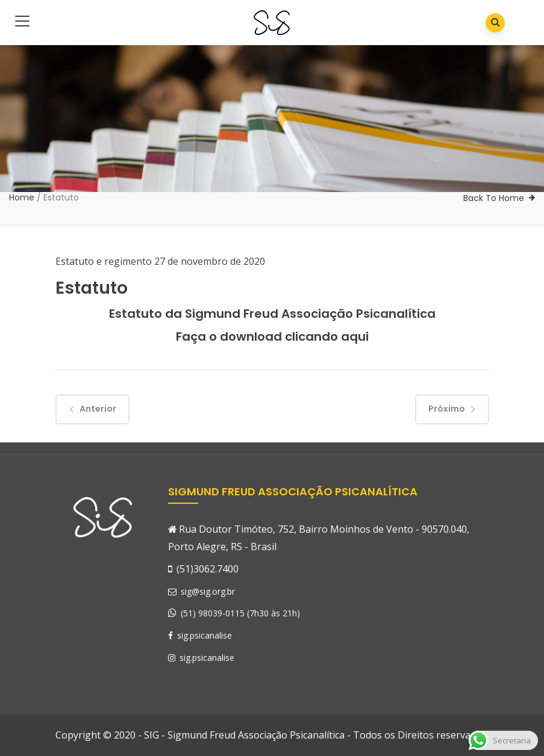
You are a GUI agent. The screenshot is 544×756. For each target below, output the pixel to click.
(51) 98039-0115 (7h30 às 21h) (240, 613)
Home (22, 197)
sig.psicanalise (200, 635)
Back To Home (494, 198)
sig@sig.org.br (202, 591)
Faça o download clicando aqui (272, 336)
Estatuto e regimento (104, 261)
